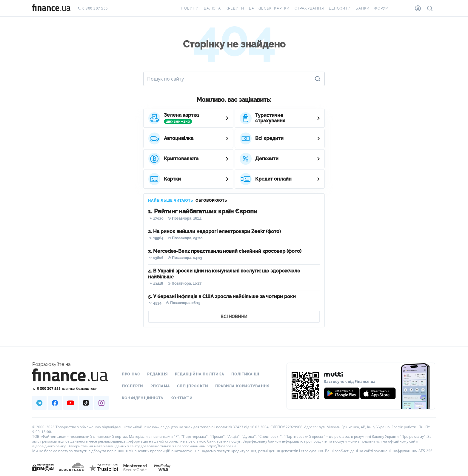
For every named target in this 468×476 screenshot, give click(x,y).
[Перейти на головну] (51, 8)
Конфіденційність (143, 398)
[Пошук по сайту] (430, 8)
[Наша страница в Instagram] (101, 403)
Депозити (340, 8)
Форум (382, 8)
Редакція (157, 374)
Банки (362, 8)
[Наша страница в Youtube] (70, 403)
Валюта (212, 8)
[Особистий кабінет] (418, 8)
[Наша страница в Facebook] (55, 403)
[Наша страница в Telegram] (39, 403)
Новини (190, 8)
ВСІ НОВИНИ (234, 317)
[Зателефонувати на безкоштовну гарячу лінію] (70, 388)
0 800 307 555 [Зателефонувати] (93, 9)
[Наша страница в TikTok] (86, 403)
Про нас (131, 374)
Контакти (181, 398)
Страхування (309, 8)
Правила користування (242, 386)
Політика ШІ (245, 374)
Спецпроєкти (193, 386)
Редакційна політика (200, 374)
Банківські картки (269, 8)
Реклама (160, 386)
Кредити (235, 8)
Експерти (133, 386)
